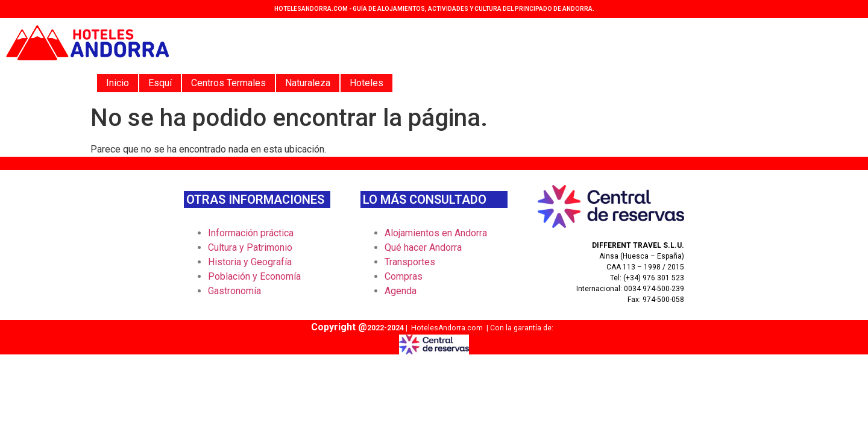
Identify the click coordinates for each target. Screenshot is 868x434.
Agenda (401, 291)
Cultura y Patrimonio (250, 247)
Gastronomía (234, 291)
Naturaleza (308, 83)
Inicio (118, 83)
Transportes (410, 262)
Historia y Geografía (250, 262)
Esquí (160, 83)
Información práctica (251, 233)
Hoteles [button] (366, 83)
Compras (404, 276)
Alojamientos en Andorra (436, 233)
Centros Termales (228, 83)
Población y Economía (254, 276)
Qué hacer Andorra (423, 247)
